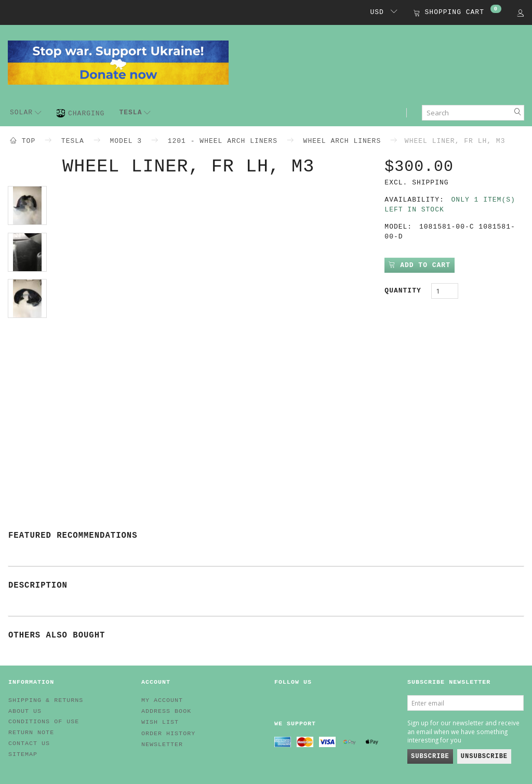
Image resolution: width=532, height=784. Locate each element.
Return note (31, 733)
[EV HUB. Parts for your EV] (118, 62)
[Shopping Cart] (457, 13)
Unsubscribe (484, 756)
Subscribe (430, 756)
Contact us (29, 743)
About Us (25, 711)
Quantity (405, 291)
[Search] (518, 113)
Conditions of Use (44, 722)
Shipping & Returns (46, 700)
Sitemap (23, 754)
